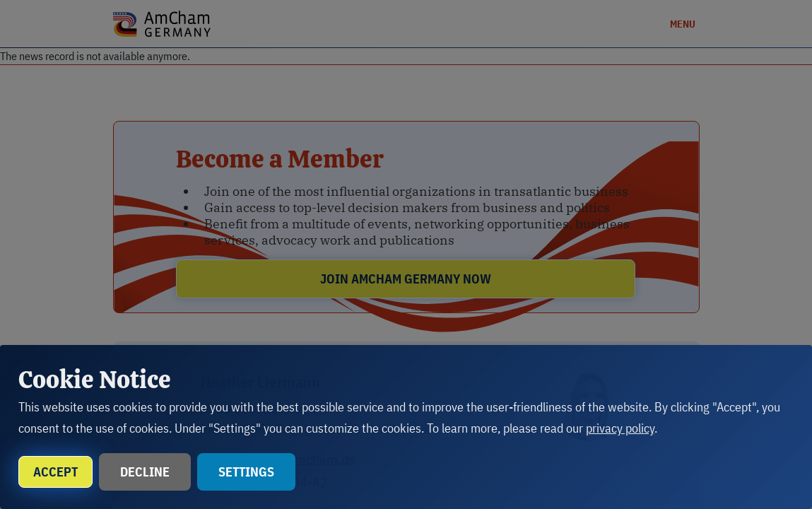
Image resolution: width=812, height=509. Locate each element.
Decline (145, 472)
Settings (246, 472)
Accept (55, 472)
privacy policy (620, 428)
